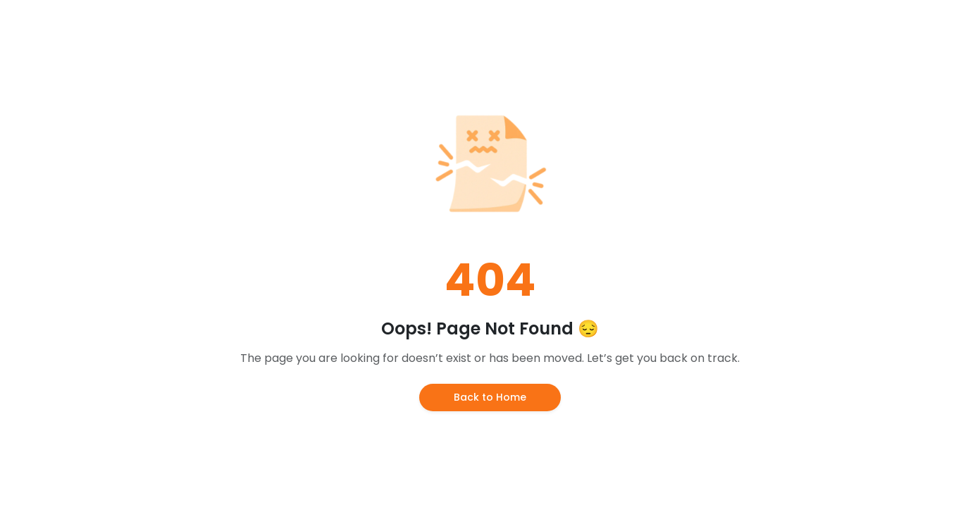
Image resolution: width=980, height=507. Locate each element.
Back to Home (490, 397)
